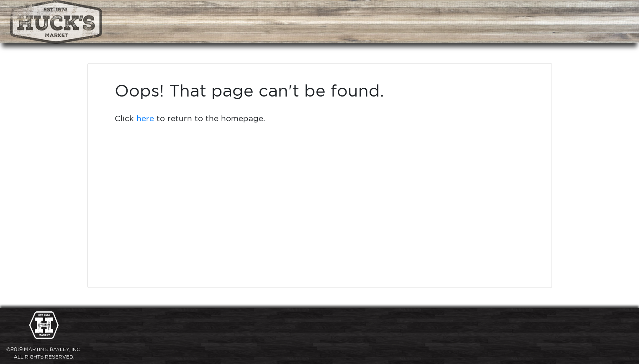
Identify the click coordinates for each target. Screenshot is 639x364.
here (145, 118)
